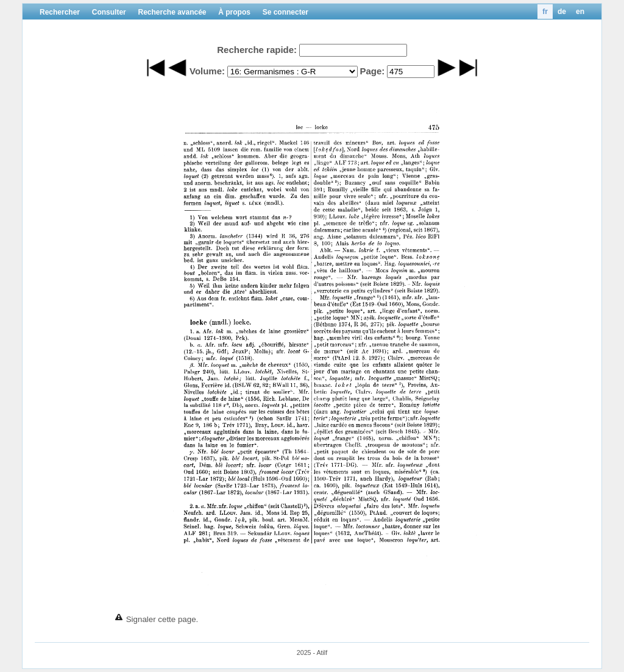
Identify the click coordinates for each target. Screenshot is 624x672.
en (580, 12)
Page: (372, 71)
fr (545, 12)
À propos (234, 12)
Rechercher (60, 12)
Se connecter (285, 12)
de (562, 12)
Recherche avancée (172, 12)
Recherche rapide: (257, 50)
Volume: (207, 71)
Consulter (109, 12)
